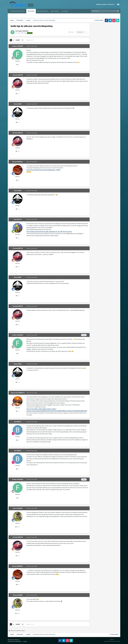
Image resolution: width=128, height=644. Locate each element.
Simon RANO (18, 104)
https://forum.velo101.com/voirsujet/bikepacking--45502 (43, 170)
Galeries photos (44, 11)
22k (18, 180)
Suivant (18, 40)
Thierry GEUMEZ (18, 508)
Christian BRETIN (18, 75)
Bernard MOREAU (18, 162)
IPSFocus (17, 640)
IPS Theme (10, 640)
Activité (66, 11)
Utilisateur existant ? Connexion (106, 4)
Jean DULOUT (18, 219)
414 (18, 440)
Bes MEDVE (18, 422)
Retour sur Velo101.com (18, 11)
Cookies (25, 641)
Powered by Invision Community (112, 641)
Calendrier (56, 11)
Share (71, 32)
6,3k (18, 94)
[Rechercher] (100, 11)
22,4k (18, 527)
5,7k (18, 411)
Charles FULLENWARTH (18, 393)
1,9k (18, 238)
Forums (32, 11)
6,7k (18, 122)
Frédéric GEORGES (23, 31)
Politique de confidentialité (15, 641)
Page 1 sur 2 (30, 40)
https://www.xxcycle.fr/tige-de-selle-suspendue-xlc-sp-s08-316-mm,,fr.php (49, 232)
